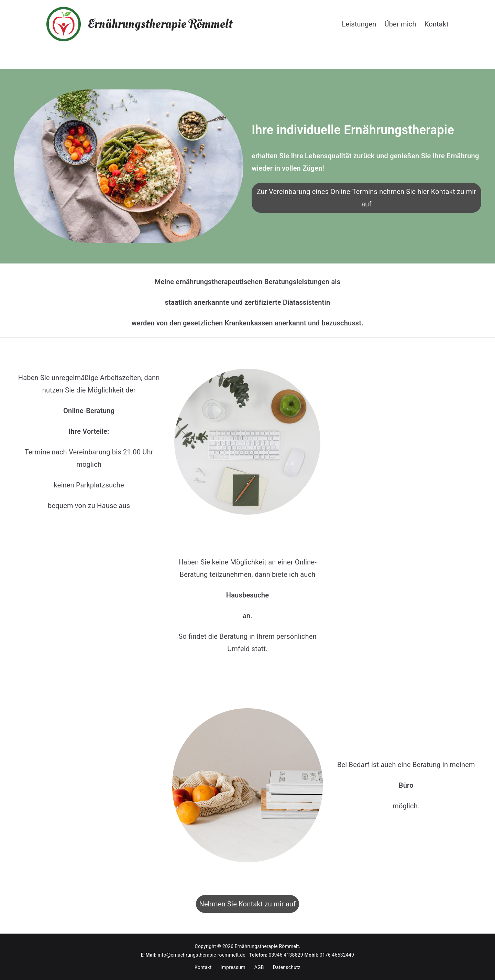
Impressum (233, 967)
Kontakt (437, 24)
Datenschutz (287, 967)
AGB (259, 967)
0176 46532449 (337, 955)
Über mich (400, 24)
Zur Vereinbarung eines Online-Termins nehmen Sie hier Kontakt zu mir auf (367, 198)
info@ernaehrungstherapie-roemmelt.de (203, 955)
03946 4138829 (286, 955)
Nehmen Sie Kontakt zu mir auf (248, 904)
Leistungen (359, 24)
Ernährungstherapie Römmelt (160, 24)
